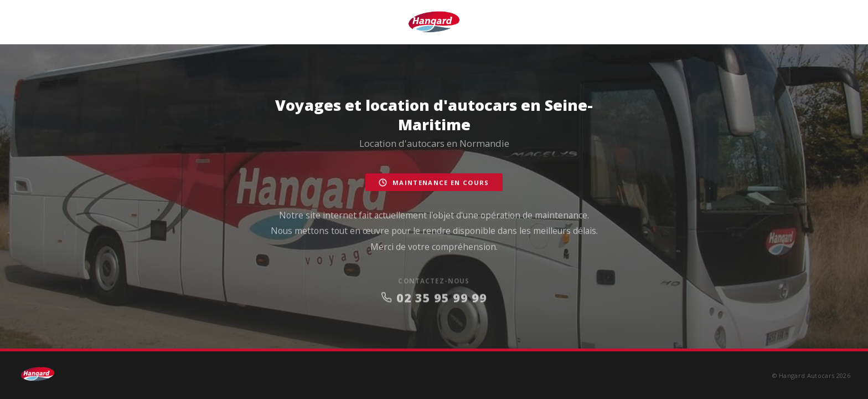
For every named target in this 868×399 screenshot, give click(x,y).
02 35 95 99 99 (434, 301)
